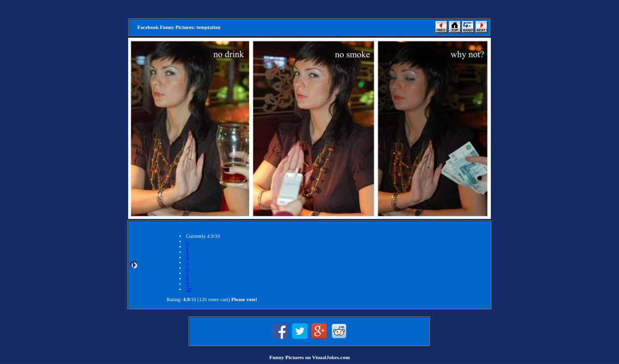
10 (188, 289)
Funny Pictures (287, 357)
